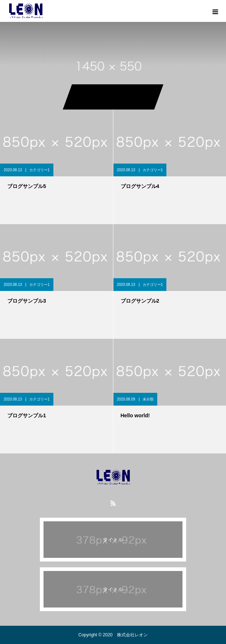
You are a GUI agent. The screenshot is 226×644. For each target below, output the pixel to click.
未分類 (148, 399)
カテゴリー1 (39, 170)
